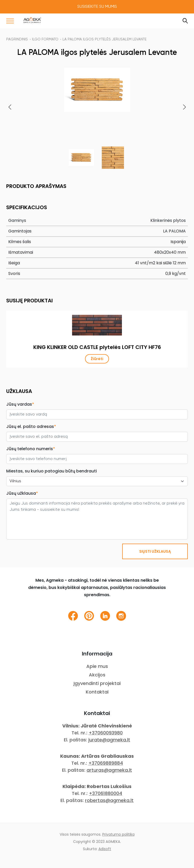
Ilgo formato (45, 39)
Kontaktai (97, 692)
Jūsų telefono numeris (31, 449)
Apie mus (97, 666)
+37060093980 (106, 733)
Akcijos (97, 675)
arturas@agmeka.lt (109, 770)
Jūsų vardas (20, 404)
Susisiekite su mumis (97, 7)
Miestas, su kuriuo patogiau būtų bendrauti (52, 471)
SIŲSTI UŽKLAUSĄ (155, 551)
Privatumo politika (118, 834)
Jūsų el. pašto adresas (31, 426)
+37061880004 (106, 793)
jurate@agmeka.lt (109, 740)
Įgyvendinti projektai (97, 683)
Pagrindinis (17, 39)
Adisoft (105, 849)
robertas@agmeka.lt (109, 800)
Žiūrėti (97, 359)
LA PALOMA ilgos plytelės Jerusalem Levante (104, 39)
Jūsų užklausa (22, 493)
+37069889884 (106, 763)
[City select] (97, 481)
